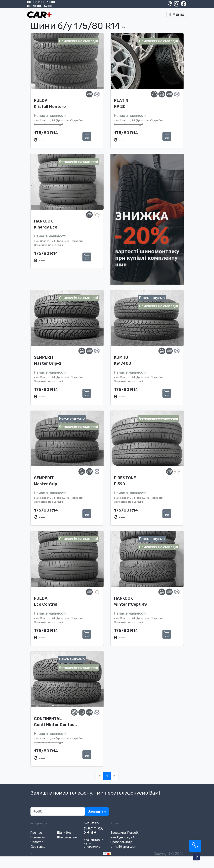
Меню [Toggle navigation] (177, 14)
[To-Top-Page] (196, 857)
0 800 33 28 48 (93, 831)
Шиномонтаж (67, 837)
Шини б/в (64, 833)
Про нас (36, 833)
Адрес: (115, 823)
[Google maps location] (170, 5)
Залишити (97, 811)
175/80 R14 (46, 133)
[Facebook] (184, 5)
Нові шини (38, 837)
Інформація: (39, 823)
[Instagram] (177, 5)
